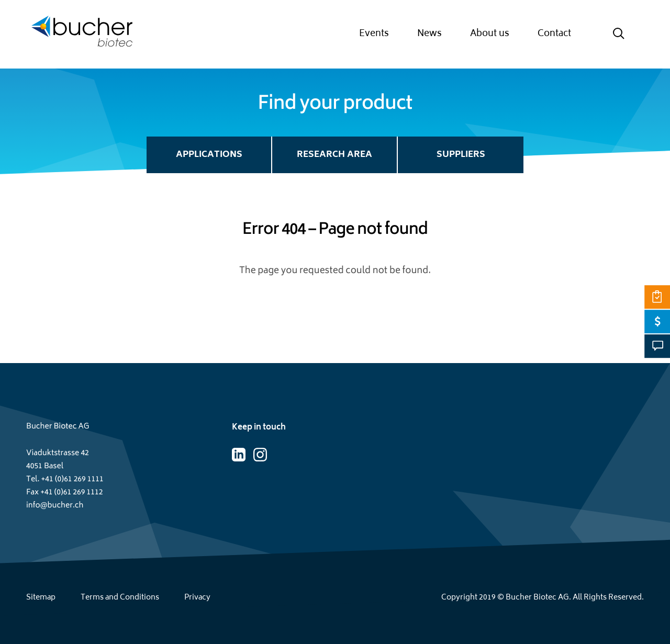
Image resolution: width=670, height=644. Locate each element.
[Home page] (82, 34)
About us (490, 34)
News (429, 34)
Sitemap (41, 598)
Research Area (334, 155)
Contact (554, 34)
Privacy (197, 598)
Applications (209, 155)
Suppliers (461, 155)
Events (374, 34)
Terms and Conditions (120, 598)
